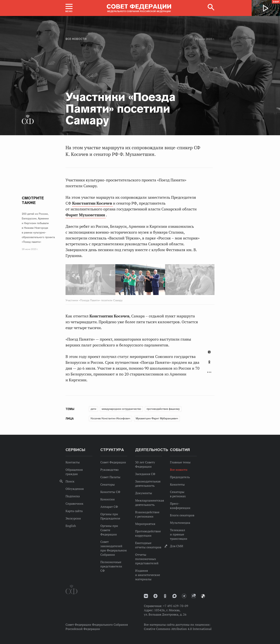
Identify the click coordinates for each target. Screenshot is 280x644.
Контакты (73, 462)
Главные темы (180, 462)
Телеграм (184, 596)
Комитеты (177, 484)
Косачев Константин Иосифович (110, 418)
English (71, 526)
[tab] (209, 364)
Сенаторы (108, 484)
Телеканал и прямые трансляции (179, 534)
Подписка (73, 496)
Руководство (109, 470)
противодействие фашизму (163, 409)
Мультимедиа (180, 523)
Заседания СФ (145, 474)
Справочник (74, 504)
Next (176, 280)
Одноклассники (209, 362)
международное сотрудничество (121, 409)
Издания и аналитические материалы (148, 575)
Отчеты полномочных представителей (147, 559)
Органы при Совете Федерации (109, 530)
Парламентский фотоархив (203, 596)
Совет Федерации (113, 462)
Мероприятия (145, 524)
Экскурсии (73, 518)
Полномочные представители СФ (111, 566)
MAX (175, 596)
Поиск (70, 481)
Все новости (76, 39)
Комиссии (108, 499)
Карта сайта (74, 511)
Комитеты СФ (110, 492)
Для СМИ (177, 546)
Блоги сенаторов (182, 515)
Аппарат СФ (109, 507)
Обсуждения (75, 489)
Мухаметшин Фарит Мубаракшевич (157, 418)
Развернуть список (209, 372)
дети (93, 409)
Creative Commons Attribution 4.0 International (178, 629)
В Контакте (209, 352)
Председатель (180, 477)
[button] (69, 8)
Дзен (155, 596)
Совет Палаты (110, 477)
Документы (144, 493)
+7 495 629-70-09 (176, 606)
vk (146, 596)
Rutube (194, 596)
